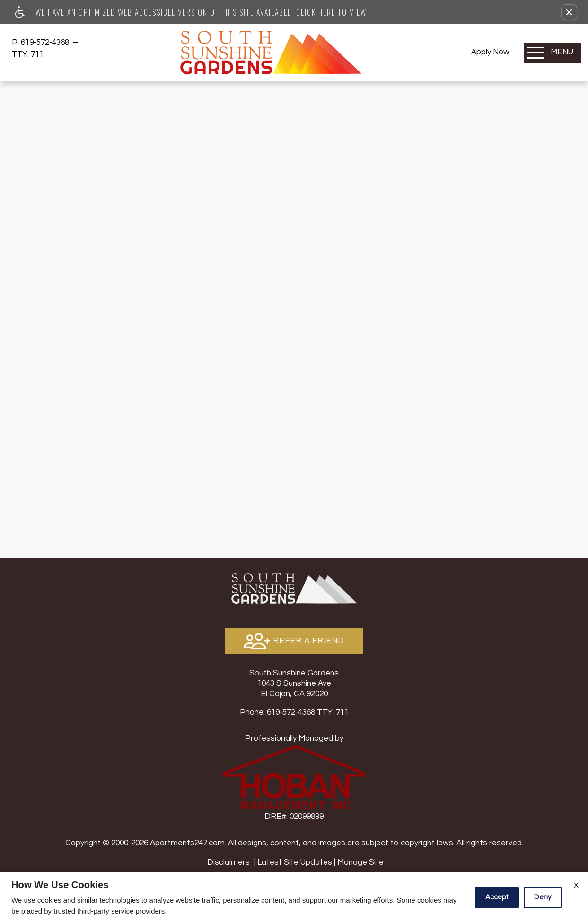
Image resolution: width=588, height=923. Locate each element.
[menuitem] (490, 52)
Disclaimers (228, 862)
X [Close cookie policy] (576, 885)
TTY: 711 (294, 712)
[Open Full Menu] (552, 53)
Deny (543, 897)
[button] (569, 12)
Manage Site (360, 862)
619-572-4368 (46, 43)
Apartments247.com (187, 843)
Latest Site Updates (295, 862)
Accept (497, 897)
